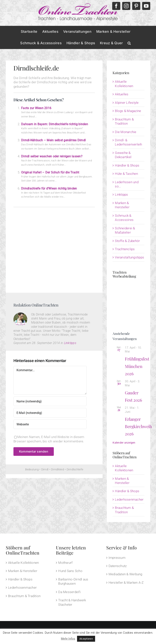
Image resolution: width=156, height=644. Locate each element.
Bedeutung (32, 469)
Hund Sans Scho (70, 571)
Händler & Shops (127, 165)
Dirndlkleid (58, 469)
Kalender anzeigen (124, 443)
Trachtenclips (125, 249)
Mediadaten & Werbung (125, 574)
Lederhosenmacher (129, 499)
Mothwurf (65, 563)
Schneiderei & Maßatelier (125, 230)
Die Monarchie (126, 132)
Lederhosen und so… (127, 184)
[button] (129, 43)
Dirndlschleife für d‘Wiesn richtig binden (49, 188)
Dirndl (45, 469)
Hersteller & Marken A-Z (126, 583)
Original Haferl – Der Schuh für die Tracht (50, 172)
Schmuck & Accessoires (124, 218)
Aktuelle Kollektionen (124, 84)
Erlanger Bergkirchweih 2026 (138, 426)
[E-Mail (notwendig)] (50, 413)
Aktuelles (122, 94)
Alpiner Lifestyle (127, 103)
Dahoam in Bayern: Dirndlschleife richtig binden (55, 124)
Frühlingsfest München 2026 (137, 366)
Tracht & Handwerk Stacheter (72, 602)
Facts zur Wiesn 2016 (36, 108)
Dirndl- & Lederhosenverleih (128, 142)
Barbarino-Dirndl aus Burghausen (73, 581)
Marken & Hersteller (122, 205)
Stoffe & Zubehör (127, 241)
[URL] (50, 424)
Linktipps (70, 343)
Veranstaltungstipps (129, 257)
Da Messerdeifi (69, 592)
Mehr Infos (68, 639)
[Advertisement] (54, 248)
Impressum (117, 558)
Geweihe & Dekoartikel (123, 155)
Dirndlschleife (75, 469)
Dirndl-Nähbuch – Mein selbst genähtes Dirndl (53, 140)
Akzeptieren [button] (86, 639)
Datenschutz (118, 566)
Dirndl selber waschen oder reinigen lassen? (52, 156)
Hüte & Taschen (126, 174)
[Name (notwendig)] (50, 401)
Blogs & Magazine (128, 111)
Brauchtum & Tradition (124, 121)
